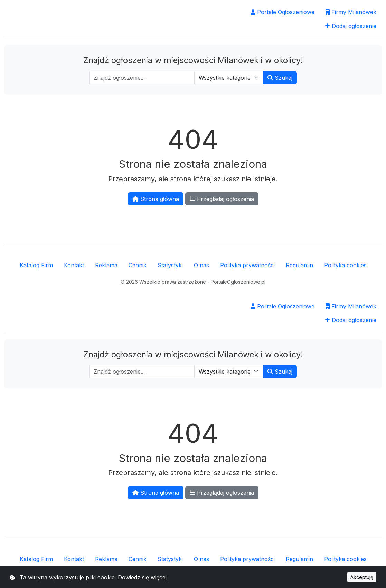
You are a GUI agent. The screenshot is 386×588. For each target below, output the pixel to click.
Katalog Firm (36, 265)
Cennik (138, 265)
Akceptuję (362, 577)
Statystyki (170, 265)
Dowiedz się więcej (142, 577)
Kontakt (74, 265)
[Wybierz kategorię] (229, 78)
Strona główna (156, 199)
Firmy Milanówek (351, 12)
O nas (201, 265)
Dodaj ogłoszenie (351, 26)
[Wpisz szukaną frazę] (142, 78)
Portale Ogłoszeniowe (283, 12)
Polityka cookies (345, 265)
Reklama (106, 265)
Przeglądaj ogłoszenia (222, 199)
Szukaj (280, 78)
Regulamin (299, 265)
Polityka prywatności (247, 265)
